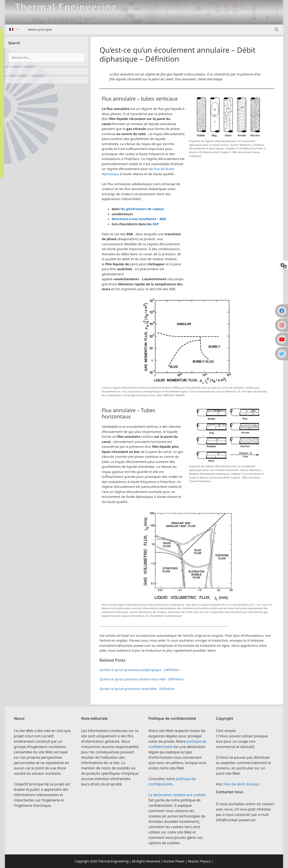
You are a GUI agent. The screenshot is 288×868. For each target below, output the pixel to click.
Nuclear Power (174, 861)
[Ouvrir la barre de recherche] (277, 29)
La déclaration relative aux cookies (177, 795)
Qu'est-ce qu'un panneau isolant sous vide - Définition (142, 679)
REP (156, 224)
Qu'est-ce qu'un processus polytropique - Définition (139, 670)
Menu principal (40, 29)
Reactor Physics (199, 861)
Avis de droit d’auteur (242, 784)
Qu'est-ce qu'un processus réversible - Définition (137, 689)
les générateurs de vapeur (142, 209)
